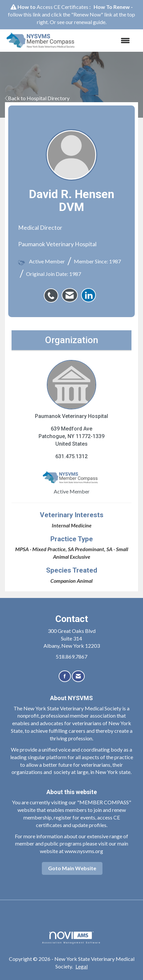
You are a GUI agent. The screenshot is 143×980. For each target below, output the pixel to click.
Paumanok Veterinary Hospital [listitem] (71, 390)
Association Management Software (71, 938)
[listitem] (53, 292)
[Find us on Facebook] (65, 676)
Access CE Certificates (62, 7)
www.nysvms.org (84, 851)
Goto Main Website (72, 868)
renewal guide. (90, 22)
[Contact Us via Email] (78, 676)
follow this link (24, 14)
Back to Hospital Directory (37, 98)
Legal (82, 966)
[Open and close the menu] (108, 41)
